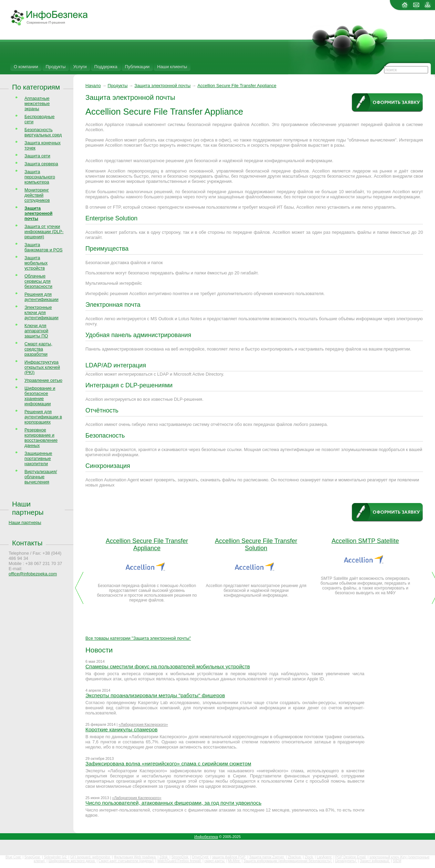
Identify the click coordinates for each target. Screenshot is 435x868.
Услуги (80, 67)
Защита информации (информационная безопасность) (288, 861)
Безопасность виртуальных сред (43, 132)
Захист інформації (375, 861)
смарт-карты (215, 861)
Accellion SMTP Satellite (365, 541)
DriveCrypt (201, 857)
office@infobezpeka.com (33, 574)
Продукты (56, 67)
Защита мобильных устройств (36, 263)
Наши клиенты (172, 67)
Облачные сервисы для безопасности (38, 281)
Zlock (309, 857)
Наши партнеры (28, 508)
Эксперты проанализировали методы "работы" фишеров (155, 695)
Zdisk (164, 857)
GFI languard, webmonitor (91, 857)
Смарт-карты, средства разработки (38, 349)
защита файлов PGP (229, 857)
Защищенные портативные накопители (38, 458)
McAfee (234, 861)
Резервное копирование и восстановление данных (41, 438)
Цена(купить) (346, 861)
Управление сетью (43, 380)
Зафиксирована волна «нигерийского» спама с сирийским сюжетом (168, 764)
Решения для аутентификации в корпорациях (43, 417)
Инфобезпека (206, 837)
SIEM (397, 861)
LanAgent (325, 857)
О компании (26, 67)
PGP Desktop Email (351, 857)
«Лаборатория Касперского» (143, 724)
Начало (93, 86)
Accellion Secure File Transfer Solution (256, 545)
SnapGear (33, 857)
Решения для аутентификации (42, 297)
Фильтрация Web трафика (135, 857)
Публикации (137, 67)
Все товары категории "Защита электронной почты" (138, 638)
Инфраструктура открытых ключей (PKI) (42, 367)
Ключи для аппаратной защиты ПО (36, 331)
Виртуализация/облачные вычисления (41, 477)
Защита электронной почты (162, 86)
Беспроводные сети (39, 119)
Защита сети (37, 156)
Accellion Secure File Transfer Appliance (237, 86)
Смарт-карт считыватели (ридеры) (126, 861)
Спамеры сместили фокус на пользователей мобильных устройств (168, 666)
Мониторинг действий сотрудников (37, 195)
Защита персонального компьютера (40, 177)
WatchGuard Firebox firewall (180, 861)
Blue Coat (14, 857)
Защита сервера (41, 164)
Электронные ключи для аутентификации (42, 312)
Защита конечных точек (43, 145)
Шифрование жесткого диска (72, 861)
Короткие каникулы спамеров (121, 729)
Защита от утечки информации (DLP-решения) (44, 232)
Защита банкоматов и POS (44, 247)
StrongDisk (180, 857)
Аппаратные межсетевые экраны (37, 103)
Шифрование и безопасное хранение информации (40, 396)
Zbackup (295, 857)
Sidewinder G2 (55, 857)
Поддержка (106, 67)
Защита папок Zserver (267, 857)
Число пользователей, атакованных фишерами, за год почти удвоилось (173, 803)
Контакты (27, 543)
